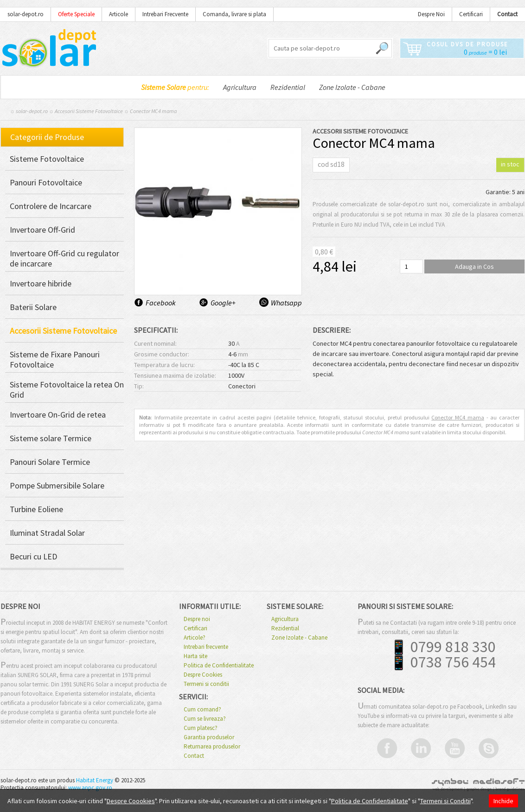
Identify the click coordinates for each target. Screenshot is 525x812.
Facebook (161, 303)
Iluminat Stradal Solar (47, 533)
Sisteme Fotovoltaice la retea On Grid (67, 390)
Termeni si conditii (206, 684)
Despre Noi (431, 14)
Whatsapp (286, 303)
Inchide (503, 801)
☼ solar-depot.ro (29, 111)
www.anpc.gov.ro (90, 788)
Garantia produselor (209, 737)
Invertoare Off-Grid (42, 230)
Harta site (195, 656)
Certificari (471, 14)
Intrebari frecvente (206, 647)
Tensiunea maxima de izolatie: (175, 375)
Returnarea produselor (212, 747)
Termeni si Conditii (445, 801)
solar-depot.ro (26, 14)
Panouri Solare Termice (50, 462)
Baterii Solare (33, 307)
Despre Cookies (203, 675)
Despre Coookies (131, 801)
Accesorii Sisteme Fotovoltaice (89, 111)
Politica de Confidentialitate (219, 666)
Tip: (139, 386)
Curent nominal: (155, 343)
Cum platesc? (201, 728)
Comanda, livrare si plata (234, 14)
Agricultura (240, 87)
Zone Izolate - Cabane (352, 87)
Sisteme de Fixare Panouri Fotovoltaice (55, 360)
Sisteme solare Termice (51, 438)
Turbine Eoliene (36, 509)
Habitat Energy (95, 780)
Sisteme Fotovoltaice (47, 159)
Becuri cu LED (33, 557)
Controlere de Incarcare (51, 206)
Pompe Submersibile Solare (57, 486)
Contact (194, 756)
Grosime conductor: (162, 354)
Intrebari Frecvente (165, 14)
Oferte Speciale (76, 14)
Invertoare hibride (41, 284)
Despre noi (197, 619)
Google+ (223, 303)
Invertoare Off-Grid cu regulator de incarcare (64, 259)
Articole (118, 14)
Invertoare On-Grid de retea (58, 415)
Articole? (195, 638)
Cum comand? (202, 710)
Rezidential (288, 87)
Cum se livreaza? (205, 719)
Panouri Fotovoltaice (46, 183)
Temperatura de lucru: (164, 365)
